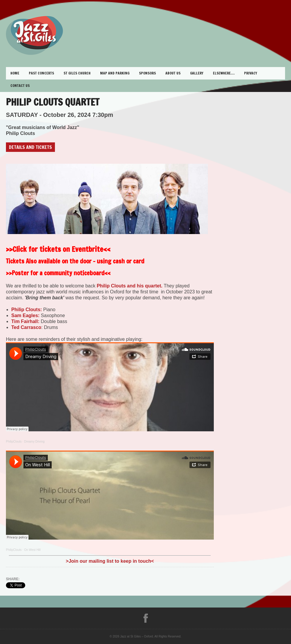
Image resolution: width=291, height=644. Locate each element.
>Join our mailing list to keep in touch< (110, 561)
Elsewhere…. (224, 73)
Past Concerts (41, 73)
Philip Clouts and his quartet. (130, 286)
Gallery (197, 73)
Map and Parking (115, 73)
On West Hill (32, 550)
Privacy (251, 73)
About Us (173, 73)
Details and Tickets (30, 147)
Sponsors (147, 73)
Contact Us (20, 86)
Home (15, 73)
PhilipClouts (14, 442)
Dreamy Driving (34, 442)
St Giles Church (77, 73)
